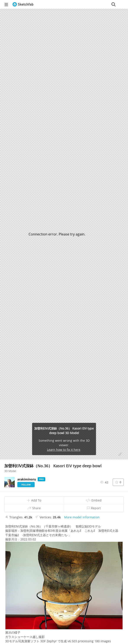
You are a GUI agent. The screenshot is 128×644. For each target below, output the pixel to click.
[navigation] (6, 4)
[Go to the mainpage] (23, 4)
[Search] (113, 4)
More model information (82, 517)
